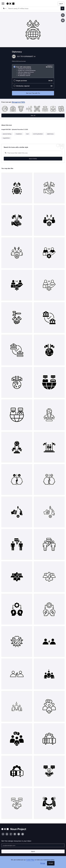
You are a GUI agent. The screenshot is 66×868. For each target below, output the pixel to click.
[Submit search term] (62, 8)
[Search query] (33, 153)
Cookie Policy (30, 860)
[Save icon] (63, 15)
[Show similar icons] (63, 20)
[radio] (33, 71)
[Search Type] (4, 8)
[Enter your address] (33, 845)
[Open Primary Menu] (3, 4)
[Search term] (34, 8)
